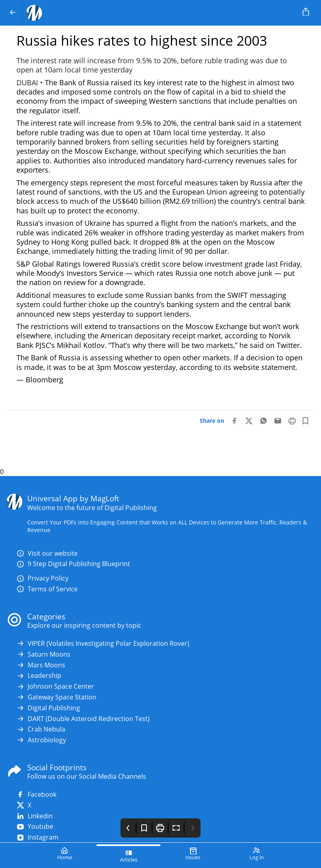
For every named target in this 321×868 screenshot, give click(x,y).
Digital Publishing (48, 708)
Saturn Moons (43, 654)
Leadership (39, 676)
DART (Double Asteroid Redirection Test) (83, 719)
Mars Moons (41, 665)
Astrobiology (41, 740)
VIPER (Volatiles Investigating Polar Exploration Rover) (103, 644)
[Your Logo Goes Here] (159, 13)
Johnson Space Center (55, 686)
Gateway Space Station (56, 697)
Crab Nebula (41, 729)
